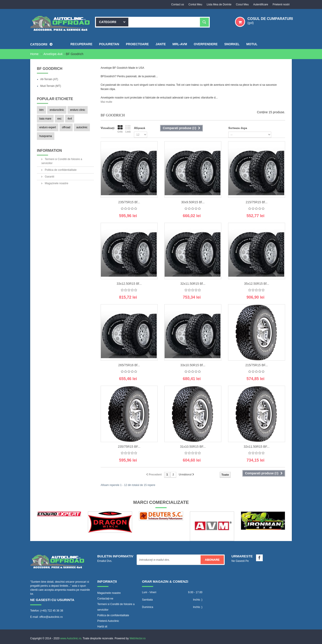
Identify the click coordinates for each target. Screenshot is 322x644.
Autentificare (261, 4)
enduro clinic (77, 110)
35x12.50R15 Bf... (256, 284)
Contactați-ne (105, 599)
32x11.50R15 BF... (257, 447)
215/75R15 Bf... (257, 202)
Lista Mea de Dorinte (219, 4)
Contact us (177, 4)
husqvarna (46, 136)
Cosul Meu (242, 4)
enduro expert (48, 127)
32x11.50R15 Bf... (193, 284)
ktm (41, 110)
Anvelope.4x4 (53, 54)
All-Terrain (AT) (49, 79)
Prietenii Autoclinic (108, 621)
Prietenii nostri (281, 4)
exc (59, 119)
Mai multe (106, 102)
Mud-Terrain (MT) (51, 86)
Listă (128, 129)
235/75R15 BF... (129, 447)
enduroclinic (57, 110)
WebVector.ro (138, 638)
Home (35, 54)
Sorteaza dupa (238, 128)
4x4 (70, 119)
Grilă (120, 129)
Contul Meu (195, 4)
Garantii (49, 177)
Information (49, 151)
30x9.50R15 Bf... (193, 202)
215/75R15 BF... (256, 365)
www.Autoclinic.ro (71, 638)
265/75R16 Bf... (129, 365)
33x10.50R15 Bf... (193, 365)
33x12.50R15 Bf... (129, 284)
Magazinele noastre (56, 183)
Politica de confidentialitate (60, 170)
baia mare (45, 119)
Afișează (140, 128)
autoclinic (82, 127)
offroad (66, 127)
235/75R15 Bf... (129, 202)
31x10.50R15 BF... (193, 447)
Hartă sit (102, 627)
